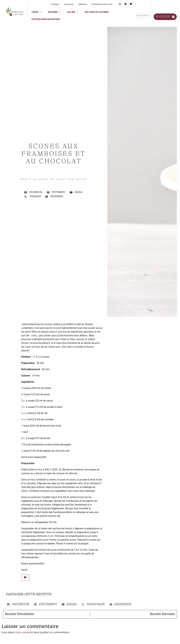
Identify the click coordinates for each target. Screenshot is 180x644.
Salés (73, 12)
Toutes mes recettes (46, 19)
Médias (82, 4)
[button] (33, 192)
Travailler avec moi (102, 4)
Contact (55, 4)
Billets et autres (97, 12)
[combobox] (144, 16)
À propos (69, 4)
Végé (37, 12)
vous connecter (24, 632)
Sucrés (54, 12)
